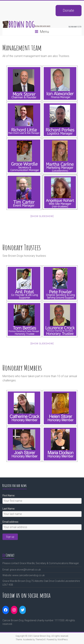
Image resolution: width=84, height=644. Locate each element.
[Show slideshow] (42, 216)
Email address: (11, 522)
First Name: (9, 496)
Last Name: (9, 509)
